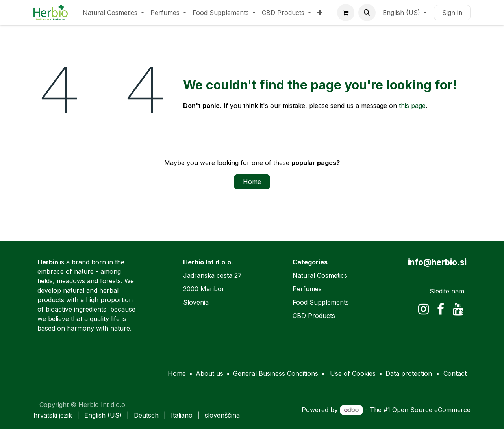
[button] (367, 13)
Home (252, 182)
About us (209, 373)
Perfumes (307, 289)
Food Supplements (321, 302)
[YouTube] (458, 309)
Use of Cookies (353, 373)
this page (412, 106)
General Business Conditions (276, 373)
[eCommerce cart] (346, 13)
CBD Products (314, 316)
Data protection (409, 373)
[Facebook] (441, 309)
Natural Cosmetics (320, 275)
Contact (455, 373)
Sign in (452, 13)
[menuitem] (113, 13)
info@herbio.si (437, 262)
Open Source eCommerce (431, 410)
